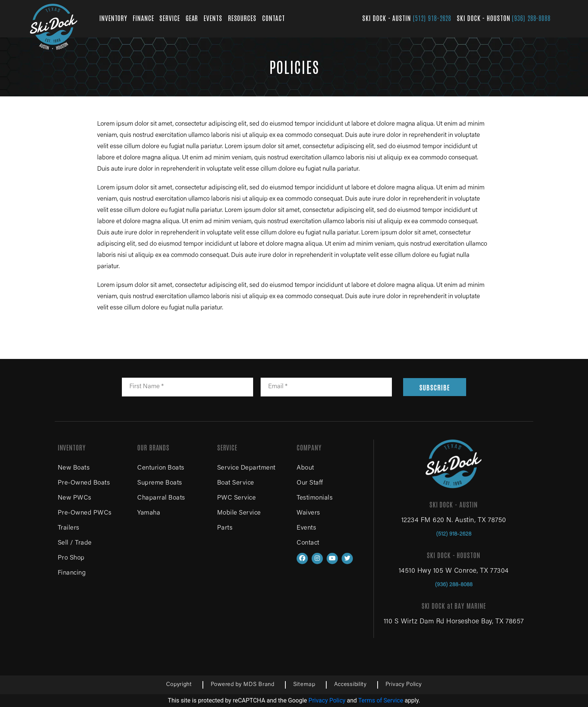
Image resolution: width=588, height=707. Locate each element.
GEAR (192, 18)
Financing (72, 573)
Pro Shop (71, 558)
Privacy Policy (404, 685)
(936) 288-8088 (531, 18)
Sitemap (304, 685)
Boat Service (236, 483)
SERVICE (169, 18)
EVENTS (213, 18)
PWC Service (237, 498)
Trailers (69, 528)
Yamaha (149, 513)
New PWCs (75, 498)
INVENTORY (113, 18)
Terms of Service (381, 700)
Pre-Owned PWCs (85, 513)
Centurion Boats (161, 468)
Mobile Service (239, 513)
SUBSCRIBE (434, 387)
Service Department (246, 468)
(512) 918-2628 (432, 18)
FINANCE (143, 18)
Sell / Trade (75, 543)
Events (306, 528)
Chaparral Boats (161, 498)
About (305, 468)
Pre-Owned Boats (84, 483)
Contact (308, 543)
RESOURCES (242, 18)
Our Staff (310, 483)
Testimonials (315, 498)
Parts (225, 528)
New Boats (74, 468)
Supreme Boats (160, 483)
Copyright (179, 685)
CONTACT (274, 18)
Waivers (308, 513)
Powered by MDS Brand (243, 685)
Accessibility (350, 685)
